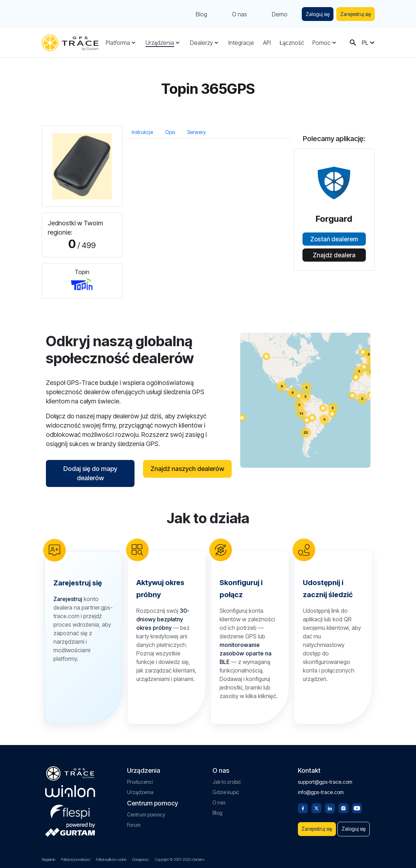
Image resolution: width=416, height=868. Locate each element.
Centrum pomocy (146, 811)
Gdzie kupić (226, 788)
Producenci (140, 778)
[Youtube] (357, 804)
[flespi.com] (70, 807)
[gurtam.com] (70, 787)
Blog (197, 14)
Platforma (118, 43)
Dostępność (141, 859)
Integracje (241, 43)
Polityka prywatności (75, 859)
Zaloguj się (314, 14)
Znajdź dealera (334, 255)
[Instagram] (343, 804)
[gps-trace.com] (70, 43)
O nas (235, 14)
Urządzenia (160, 43)
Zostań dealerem (334, 239)
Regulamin (48, 859)
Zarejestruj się (354, 14)
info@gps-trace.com (321, 788)
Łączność (292, 43)
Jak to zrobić (227, 778)
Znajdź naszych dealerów (187, 469)
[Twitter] (316, 804)
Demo (275, 14)
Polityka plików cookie (111, 859)
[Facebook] (303, 804)
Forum (134, 821)
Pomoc (322, 43)
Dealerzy (201, 43)
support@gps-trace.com (325, 778)
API (267, 43)
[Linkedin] (330, 804)
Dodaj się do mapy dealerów (90, 473)
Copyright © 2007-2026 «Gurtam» (180, 859)
